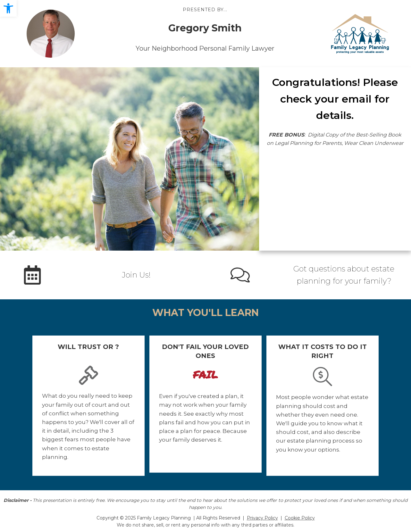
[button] (8, 8)
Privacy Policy (262, 518)
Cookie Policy (300, 518)
